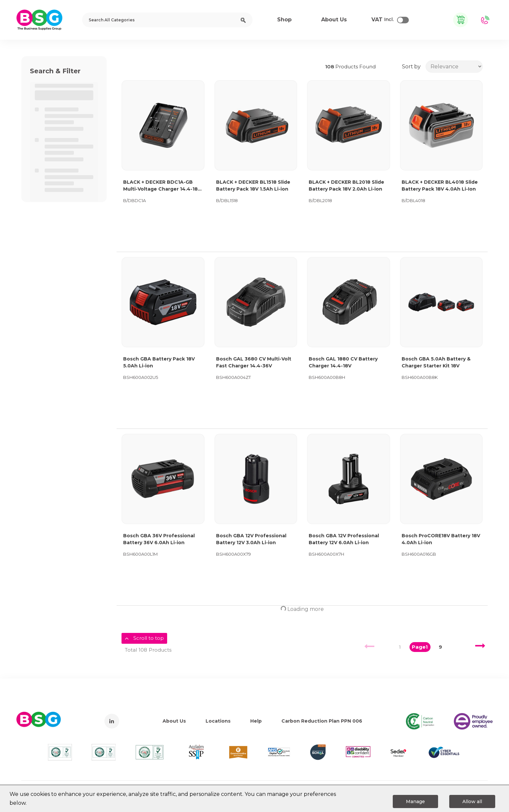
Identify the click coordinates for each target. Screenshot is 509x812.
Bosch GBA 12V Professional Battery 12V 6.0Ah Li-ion (344, 539)
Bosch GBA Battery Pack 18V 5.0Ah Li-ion (159, 362)
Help (256, 721)
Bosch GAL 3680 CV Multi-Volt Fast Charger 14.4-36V (254, 362)
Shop (284, 20)
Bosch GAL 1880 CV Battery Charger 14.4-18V (343, 362)
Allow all (472, 801)
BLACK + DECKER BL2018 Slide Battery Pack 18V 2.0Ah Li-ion (346, 186)
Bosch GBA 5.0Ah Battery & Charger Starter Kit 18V (436, 362)
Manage (415, 801)
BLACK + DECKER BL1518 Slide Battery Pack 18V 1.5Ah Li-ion (253, 186)
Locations (218, 721)
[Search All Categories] (167, 20)
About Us (174, 721)
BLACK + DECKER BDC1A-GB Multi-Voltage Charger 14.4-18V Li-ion (162, 186)
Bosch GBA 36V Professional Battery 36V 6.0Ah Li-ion (159, 539)
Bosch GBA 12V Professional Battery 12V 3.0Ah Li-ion (251, 539)
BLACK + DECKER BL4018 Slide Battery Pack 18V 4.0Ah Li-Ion (440, 186)
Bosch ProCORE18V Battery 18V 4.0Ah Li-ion (441, 539)
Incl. (383, 20)
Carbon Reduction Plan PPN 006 (322, 721)
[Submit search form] (243, 20)
